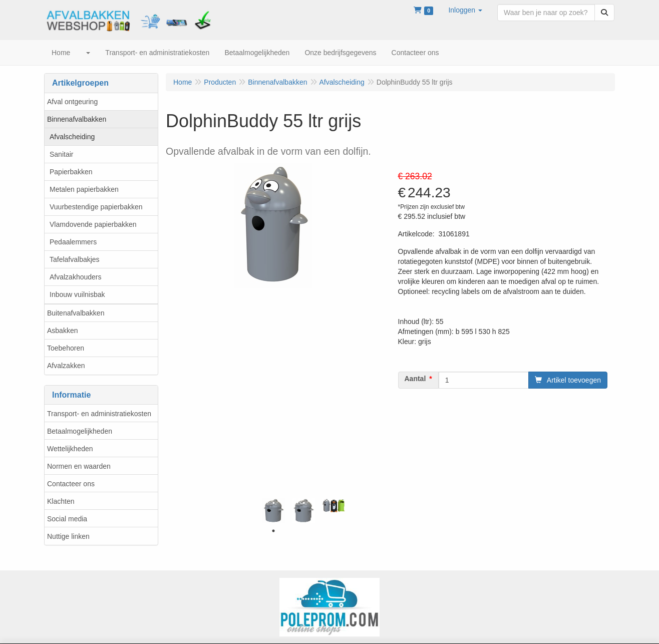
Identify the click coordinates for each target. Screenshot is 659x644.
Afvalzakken (66, 366)
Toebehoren (66, 348)
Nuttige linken (68, 536)
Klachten (61, 501)
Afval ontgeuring (72, 102)
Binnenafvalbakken (77, 119)
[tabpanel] (273, 511)
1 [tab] (273, 531)
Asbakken (62, 331)
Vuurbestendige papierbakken (96, 207)
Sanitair (61, 154)
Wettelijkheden (70, 449)
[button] (465, 10)
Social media (67, 519)
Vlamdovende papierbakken (93, 224)
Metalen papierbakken (84, 189)
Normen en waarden (79, 466)
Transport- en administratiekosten (99, 414)
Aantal (415, 379)
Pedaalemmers (73, 242)
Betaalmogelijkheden (80, 431)
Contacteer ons (71, 484)
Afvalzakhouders (76, 277)
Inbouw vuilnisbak (77, 294)
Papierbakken (71, 172)
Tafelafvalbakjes (75, 259)
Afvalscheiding (72, 137)
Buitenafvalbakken (76, 313)
